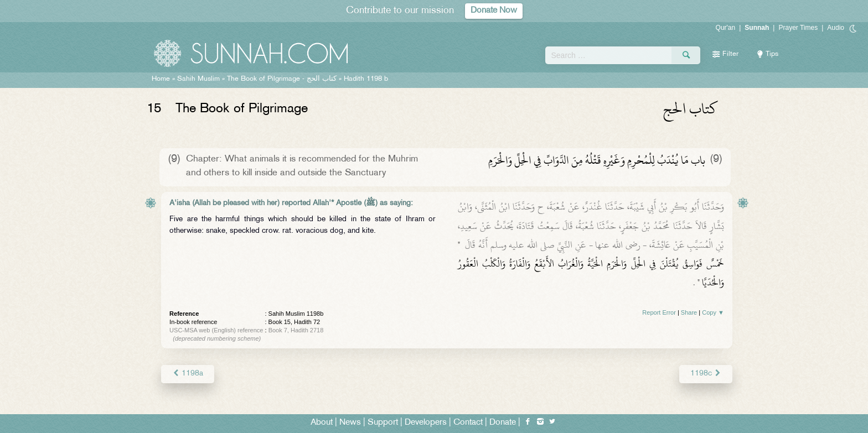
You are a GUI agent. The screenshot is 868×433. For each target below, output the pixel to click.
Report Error (659, 312)
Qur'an (726, 28)
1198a (188, 374)
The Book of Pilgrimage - (282, 79)
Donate (503, 423)
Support (383, 423)
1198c (706, 374)
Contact (468, 423)
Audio (836, 28)
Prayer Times (798, 28)
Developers (426, 423)
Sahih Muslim (198, 79)
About (322, 423)
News (350, 423)
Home (161, 79)
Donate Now (494, 11)
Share (689, 312)
